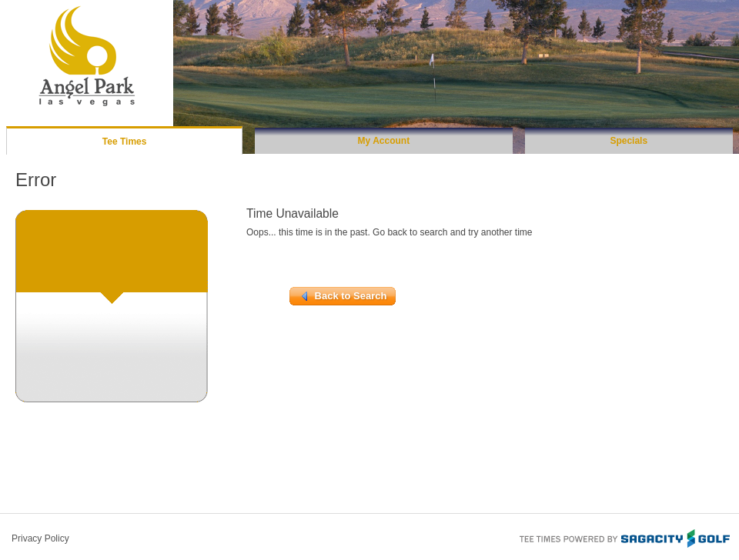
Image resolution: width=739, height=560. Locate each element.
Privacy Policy (40, 538)
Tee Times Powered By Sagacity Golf (624, 537)
